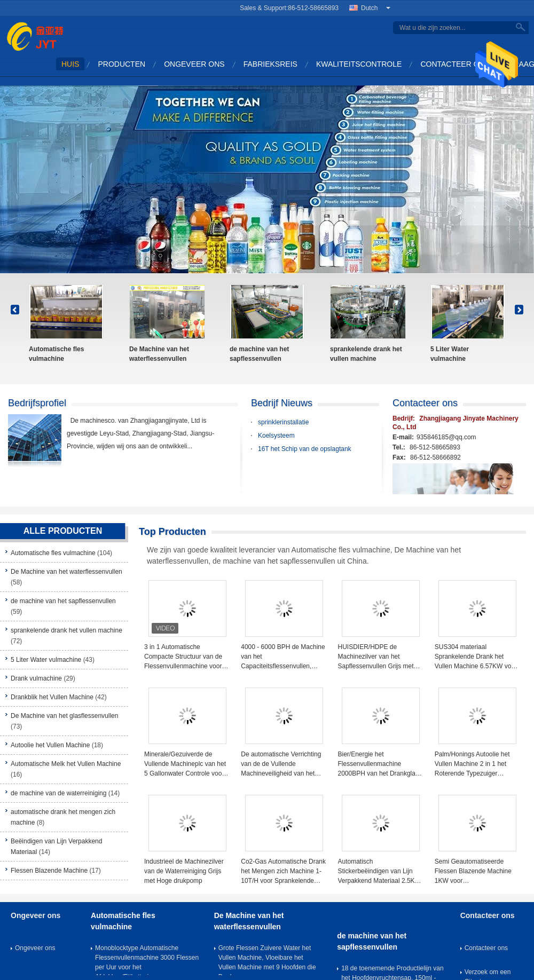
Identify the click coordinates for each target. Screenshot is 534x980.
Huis (70, 64)
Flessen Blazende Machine (49, 871)
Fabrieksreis (270, 64)
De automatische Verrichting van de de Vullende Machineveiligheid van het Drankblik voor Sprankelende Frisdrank (282, 764)
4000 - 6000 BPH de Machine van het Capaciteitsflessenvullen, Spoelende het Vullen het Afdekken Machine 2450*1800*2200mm (283, 657)
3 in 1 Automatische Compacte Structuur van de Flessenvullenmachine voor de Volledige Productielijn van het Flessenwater (186, 657)
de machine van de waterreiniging (58, 793)
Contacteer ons (455, 64)
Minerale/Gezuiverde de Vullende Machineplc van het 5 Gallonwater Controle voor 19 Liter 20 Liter (185, 764)
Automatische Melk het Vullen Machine (66, 764)
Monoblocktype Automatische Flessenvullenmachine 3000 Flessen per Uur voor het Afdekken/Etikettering (147, 960)
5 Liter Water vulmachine (450, 354)
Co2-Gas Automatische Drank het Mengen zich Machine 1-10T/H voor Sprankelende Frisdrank (283, 872)
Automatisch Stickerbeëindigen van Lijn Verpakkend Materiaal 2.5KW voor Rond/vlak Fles (379, 872)
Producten (121, 64)
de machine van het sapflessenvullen (259, 354)
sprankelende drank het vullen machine (366, 354)
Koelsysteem (276, 436)
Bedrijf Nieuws (282, 403)
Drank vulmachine (36, 678)
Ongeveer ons (194, 64)
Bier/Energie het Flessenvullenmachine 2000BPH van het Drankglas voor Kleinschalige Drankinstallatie (378, 764)
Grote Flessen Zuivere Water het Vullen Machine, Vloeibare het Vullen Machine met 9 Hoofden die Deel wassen (267, 960)
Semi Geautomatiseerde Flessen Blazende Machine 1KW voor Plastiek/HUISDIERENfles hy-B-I (477, 872)
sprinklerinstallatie (283, 422)
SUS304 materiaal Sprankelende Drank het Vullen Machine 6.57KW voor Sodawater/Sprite (476, 657)
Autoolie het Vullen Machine (50, 745)
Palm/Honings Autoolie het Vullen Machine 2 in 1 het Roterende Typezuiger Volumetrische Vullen (472, 764)
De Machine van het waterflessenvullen (159, 354)
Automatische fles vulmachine (56, 354)
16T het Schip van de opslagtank (305, 449)
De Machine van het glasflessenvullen (64, 716)
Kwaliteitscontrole (359, 64)
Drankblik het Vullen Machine (52, 697)
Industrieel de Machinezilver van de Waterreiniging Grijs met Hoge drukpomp (184, 871)
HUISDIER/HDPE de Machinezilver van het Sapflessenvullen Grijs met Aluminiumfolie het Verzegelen (376, 657)
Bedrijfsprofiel (37, 403)
